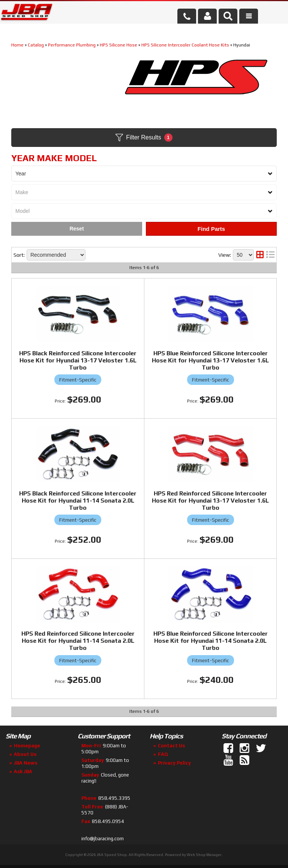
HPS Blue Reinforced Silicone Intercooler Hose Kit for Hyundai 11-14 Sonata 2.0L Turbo (211, 641)
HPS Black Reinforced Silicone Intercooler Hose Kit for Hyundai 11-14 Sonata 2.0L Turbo (78, 501)
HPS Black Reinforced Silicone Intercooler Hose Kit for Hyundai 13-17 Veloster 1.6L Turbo (78, 360)
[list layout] (270, 255)
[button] (228, 16)
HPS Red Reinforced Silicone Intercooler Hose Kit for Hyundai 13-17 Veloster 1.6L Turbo (210, 501)
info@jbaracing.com (103, 839)
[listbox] (144, 174)
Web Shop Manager (204, 855)
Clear (77, 229)
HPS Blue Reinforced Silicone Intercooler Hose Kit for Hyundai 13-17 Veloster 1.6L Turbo (210, 360)
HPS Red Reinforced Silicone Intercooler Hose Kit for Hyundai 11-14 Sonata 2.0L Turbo (78, 641)
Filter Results (144, 138)
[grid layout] (260, 255)
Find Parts (211, 229)
